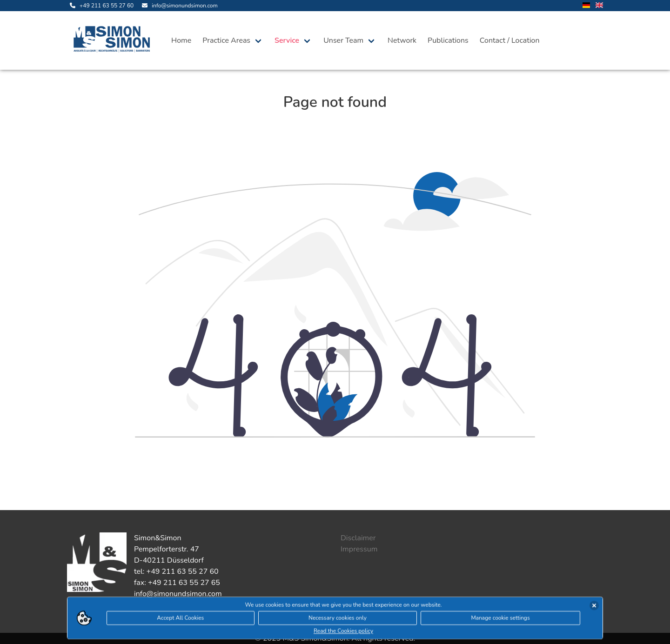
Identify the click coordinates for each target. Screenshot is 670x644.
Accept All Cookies (180, 618)
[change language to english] (599, 6)
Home (181, 40)
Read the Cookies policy (343, 631)
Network (402, 40)
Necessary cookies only (338, 618)
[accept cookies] (594, 606)
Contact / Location (510, 40)
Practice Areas (226, 40)
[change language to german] (586, 6)
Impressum (359, 549)
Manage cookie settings (500, 618)
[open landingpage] (114, 40)
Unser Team (343, 40)
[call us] (100, 6)
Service (287, 40)
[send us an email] (178, 6)
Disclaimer (358, 538)
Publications (448, 40)
